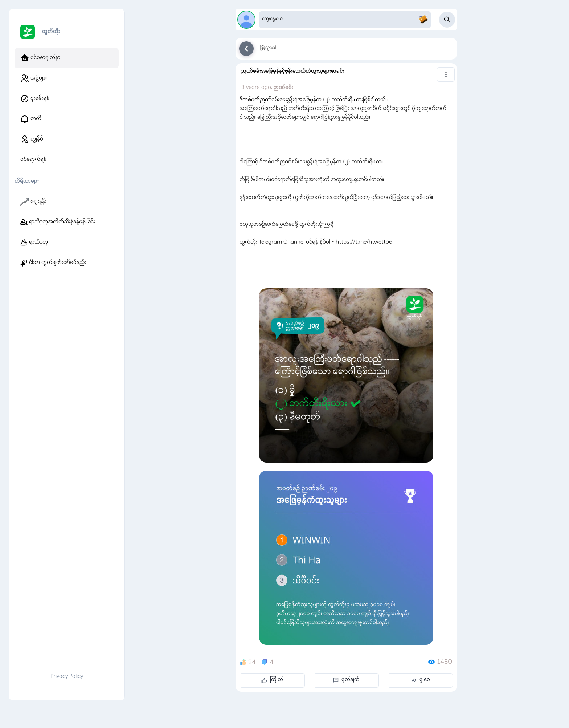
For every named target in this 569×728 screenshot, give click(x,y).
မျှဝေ (420, 680)
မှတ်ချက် (346, 680)
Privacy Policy (67, 677)
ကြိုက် (272, 680)
